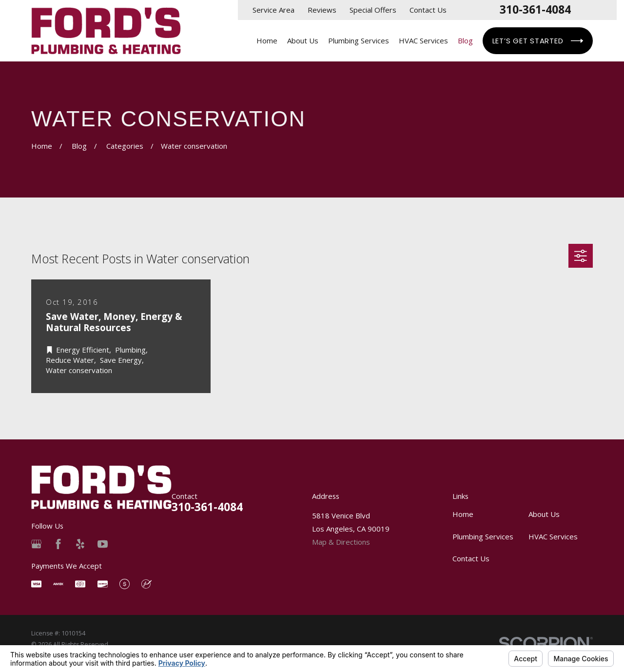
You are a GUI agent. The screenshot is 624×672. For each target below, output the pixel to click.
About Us (544, 514)
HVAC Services (553, 536)
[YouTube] (103, 544)
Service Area (273, 10)
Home (463, 514)
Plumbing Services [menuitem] (359, 40)
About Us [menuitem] (303, 40)
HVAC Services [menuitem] (423, 40)
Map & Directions (341, 542)
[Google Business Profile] (36, 544)
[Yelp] (80, 544)
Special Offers (373, 10)
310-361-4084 (535, 10)
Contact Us (428, 10)
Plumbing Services (483, 536)
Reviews (322, 10)
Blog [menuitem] (465, 40)
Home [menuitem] (267, 40)
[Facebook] (58, 544)
